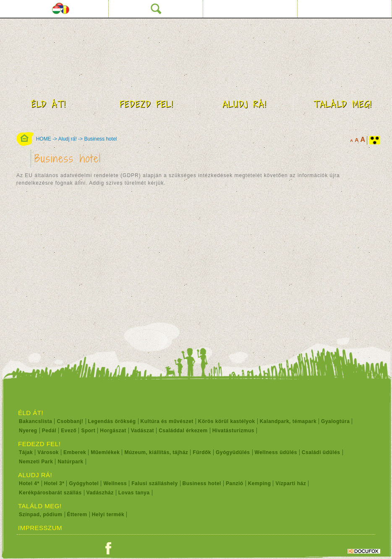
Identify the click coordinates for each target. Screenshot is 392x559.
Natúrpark (70, 462)
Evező (69, 431)
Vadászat (142, 431)
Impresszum (40, 528)
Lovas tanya (134, 493)
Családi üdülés (321, 452)
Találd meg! (343, 104)
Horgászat (113, 431)
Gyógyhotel (84, 483)
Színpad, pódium (41, 515)
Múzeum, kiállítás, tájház (156, 452)
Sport (88, 431)
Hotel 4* (29, 483)
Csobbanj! (70, 421)
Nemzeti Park (36, 462)
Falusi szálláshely (154, 483)
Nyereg (28, 431)
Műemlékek (105, 452)
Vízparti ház (291, 483)
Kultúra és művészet (167, 421)
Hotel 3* (54, 483)
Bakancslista (35, 421)
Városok (48, 452)
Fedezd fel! (146, 104)
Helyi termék (108, 515)
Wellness (115, 483)
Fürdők (202, 452)
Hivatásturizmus (233, 431)
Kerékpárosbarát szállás (50, 493)
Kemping (260, 483)
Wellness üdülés (276, 452)
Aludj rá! (244, 104)
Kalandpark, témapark (288, 421)
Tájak (26, 452)
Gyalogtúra (335, 421)
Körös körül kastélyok (227, 421)
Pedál (49, 431)
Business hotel (100, 139)
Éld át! (48, 104)
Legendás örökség (112, 421)
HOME (44, 139)
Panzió (235, 483)
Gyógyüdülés (233, 452)
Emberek (75, 452)
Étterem (77, 515)
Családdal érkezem (183, 431)
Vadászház (100, 493)
